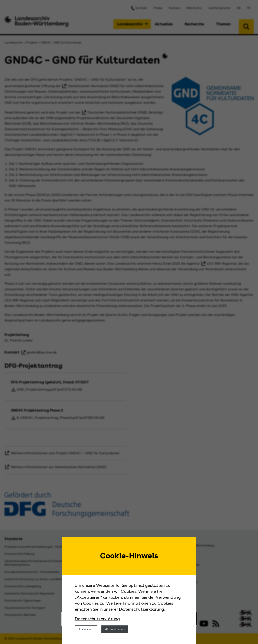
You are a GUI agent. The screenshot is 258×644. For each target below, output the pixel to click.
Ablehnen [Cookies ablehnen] (86, 629)
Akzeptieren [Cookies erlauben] (115, 629)
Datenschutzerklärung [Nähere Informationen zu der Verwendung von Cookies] (97, 619)
